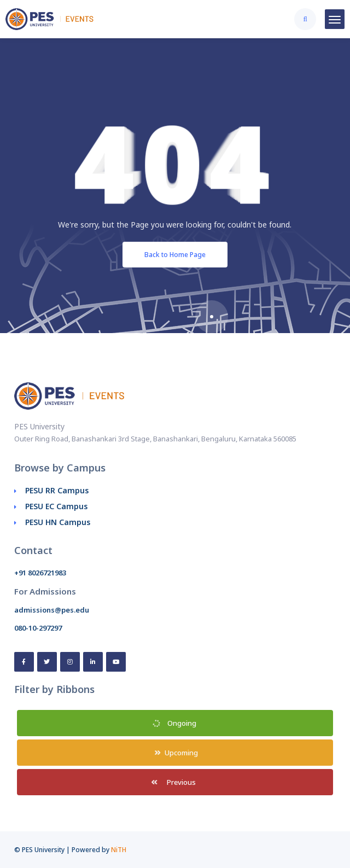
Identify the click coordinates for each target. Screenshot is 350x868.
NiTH (119, 850)
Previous (173, 782)
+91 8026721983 (40, 573)
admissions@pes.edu (52, 610)
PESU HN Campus (58, 522)
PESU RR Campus (57, 490)
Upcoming (177, 753)
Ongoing (174, 723)
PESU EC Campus (56, 506)
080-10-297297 (38, 628)
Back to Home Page (175, 255)
